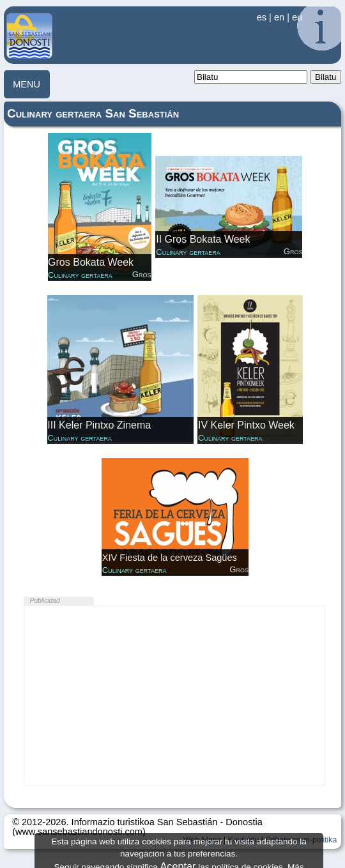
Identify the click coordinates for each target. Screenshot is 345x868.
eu (297, 17)
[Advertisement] (174, 696)
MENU (27, 84)
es (262, 17)
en (279, 17)
